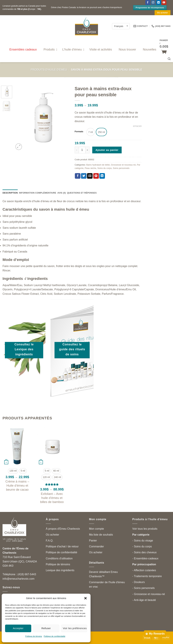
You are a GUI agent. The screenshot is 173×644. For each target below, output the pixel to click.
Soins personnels (121, 168)
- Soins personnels (144, 588)
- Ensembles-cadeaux (145, 558)
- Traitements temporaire (147, 576)
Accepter (18, 628)
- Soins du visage (143, 541)
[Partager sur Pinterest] (96, 176)
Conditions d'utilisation (59, 558)
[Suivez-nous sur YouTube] (164, 3)
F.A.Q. (50, 541)
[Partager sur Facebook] (78, 176)
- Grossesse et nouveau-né (149, 594)
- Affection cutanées (144, 570)
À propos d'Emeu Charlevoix (63, 529)
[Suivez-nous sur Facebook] (148, 3)
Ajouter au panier (107, 150)
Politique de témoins (34, 636)
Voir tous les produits (145, 529)
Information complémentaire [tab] (38, 193)
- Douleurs (139, 582)
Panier (93, 541)
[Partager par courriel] (90, 176)
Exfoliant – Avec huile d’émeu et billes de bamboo (52, 498)
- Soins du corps (142, 546)
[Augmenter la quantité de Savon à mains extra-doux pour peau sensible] (88, 150)
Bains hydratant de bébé (98, 165)
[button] (85, 598)
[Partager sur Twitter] (84, 176)
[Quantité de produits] (82, 150)
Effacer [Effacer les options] (137, 126)
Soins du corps (104, 168)
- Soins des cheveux (144, 552)
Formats (79, 132)
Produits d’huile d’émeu (49, 70)
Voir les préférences (75, 628)
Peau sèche (90, 168)
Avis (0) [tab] (61, 193)
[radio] (91, 132)
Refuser (46, 628)
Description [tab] (10, 193)
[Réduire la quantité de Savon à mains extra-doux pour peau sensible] (77, 150)
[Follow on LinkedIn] (159, 3)
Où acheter (52, 535)
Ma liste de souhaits (101, 535)
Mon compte (96, 529)
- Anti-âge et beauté (144, 600)
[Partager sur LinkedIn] (102, 176)
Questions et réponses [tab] (82, 193)
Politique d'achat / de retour (62, 546)
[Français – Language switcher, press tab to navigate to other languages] (121, 26)
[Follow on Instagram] (153, 3)
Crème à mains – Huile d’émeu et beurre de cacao (17, 485)
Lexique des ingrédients (60, 570)
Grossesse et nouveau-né (123, 165)
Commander (96, 546)
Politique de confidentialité (55, 636)
